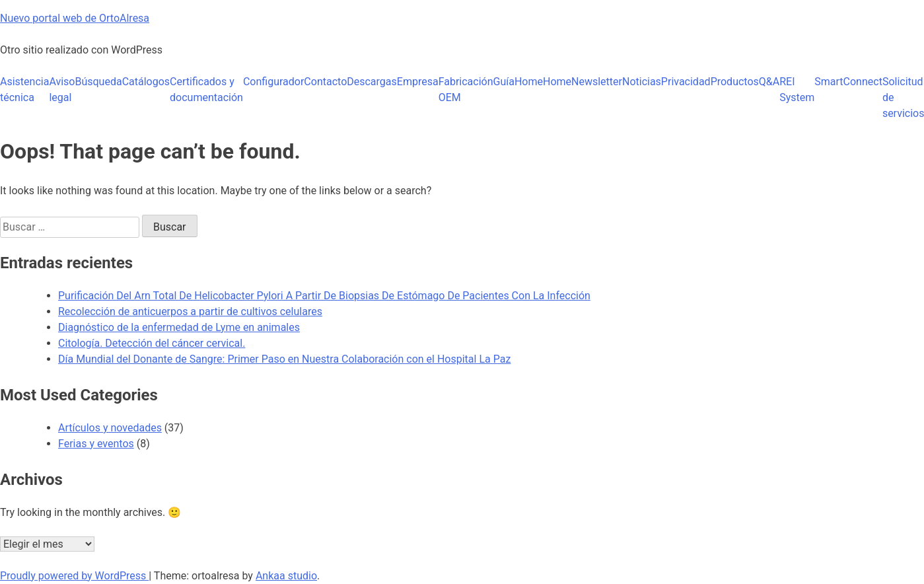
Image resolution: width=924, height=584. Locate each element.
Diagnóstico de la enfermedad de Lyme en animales (179, 327)
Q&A (769, 82)
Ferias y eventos (96, 444)
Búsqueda (98, 82)
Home (529, 82)
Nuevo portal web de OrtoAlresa (75, 18)
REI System (797, 90)
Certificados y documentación (206, 90)
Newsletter (597, 82)
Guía (504, 82)
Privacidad (686, 82)
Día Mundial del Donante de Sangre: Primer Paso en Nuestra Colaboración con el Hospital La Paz (284, 359)
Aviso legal (62, 90)
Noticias (642, 82)
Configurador (273, 82)
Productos (735, 82)
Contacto (325, 82)
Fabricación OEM (466, 90)
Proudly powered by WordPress (74, 576)
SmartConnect (848, 82)
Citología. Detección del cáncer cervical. (152, 343)
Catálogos (146, 82)
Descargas (372, 82)
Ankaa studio (286, 576)
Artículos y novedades (110, 428)
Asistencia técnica (24, 90)
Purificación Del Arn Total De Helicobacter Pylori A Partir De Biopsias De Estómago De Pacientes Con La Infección (324, 296)
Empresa (418, 82)
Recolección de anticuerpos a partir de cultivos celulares (190, 311)
